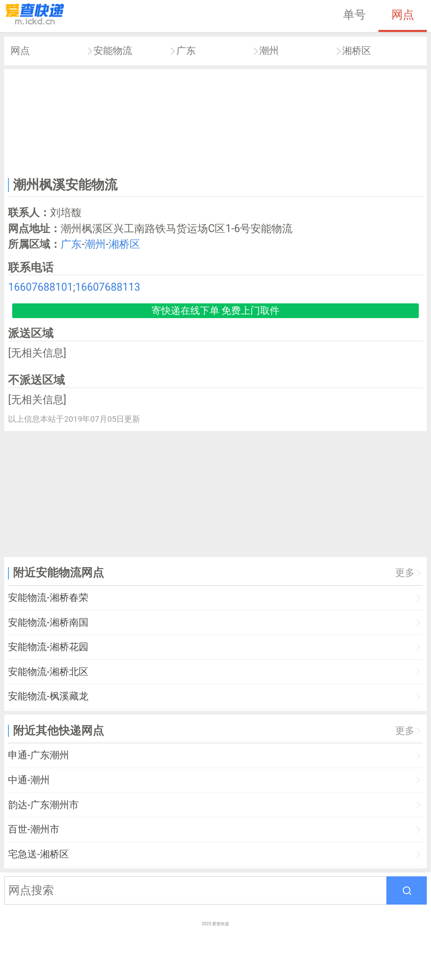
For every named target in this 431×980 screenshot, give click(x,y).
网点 (403, 15)
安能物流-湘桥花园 (48, 647)
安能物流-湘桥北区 (48, 672)
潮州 (269, 51)
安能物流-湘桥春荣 (48, 598)
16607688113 (108, 287)
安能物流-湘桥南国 (48, 623)
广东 (186, 51)
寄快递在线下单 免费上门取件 (216, 311)
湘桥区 (357, 51)
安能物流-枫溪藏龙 (48, 696)
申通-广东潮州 (38, 755)
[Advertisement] (216, 121)
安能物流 (113, 51)
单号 (354, 15)
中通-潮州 (29, 780)
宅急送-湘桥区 (38, 854)
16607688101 (40, 287)
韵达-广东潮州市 (43, 805)
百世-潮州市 (33, 829)
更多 (405, 573)
